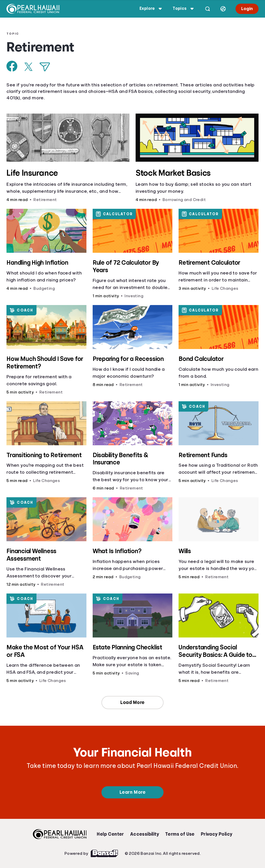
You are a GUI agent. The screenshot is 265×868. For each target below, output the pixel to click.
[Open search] (207, 9)
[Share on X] (29, 67)
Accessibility (145, 834)
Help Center (110, 834)
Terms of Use (180, 834)
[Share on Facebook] (12, 66)
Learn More (132, 792)
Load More (132, 702)
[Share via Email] (45, 67)
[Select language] (223, 9)
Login (247, 9)
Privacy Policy (217, 834)
